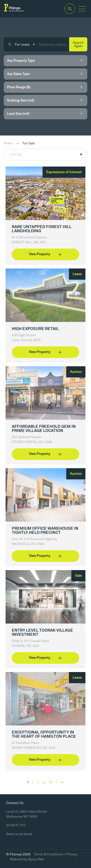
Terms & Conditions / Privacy (56, 854)
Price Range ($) (19, 87)
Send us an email (19, 834)
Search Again (78, 44)
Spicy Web (36, 859)
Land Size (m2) (18, 114)
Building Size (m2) (21, 100)
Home (8, 143)
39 (50, 782)
